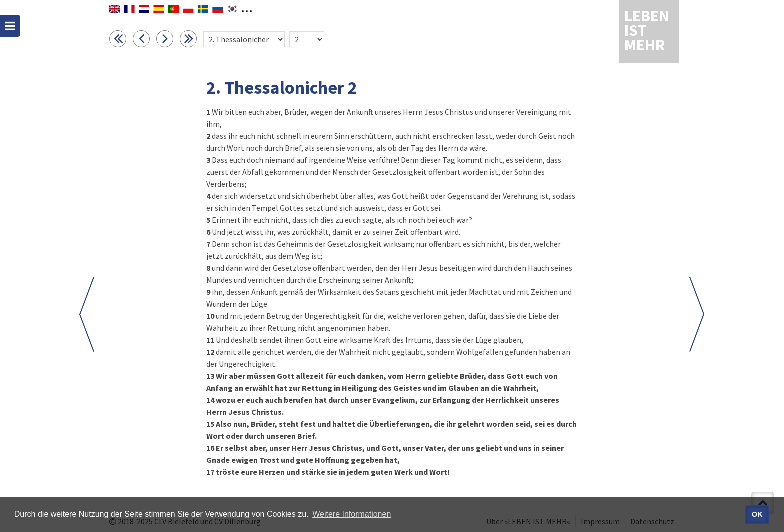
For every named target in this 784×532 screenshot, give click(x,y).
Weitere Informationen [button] (352, 514)
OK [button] (757, 514)
